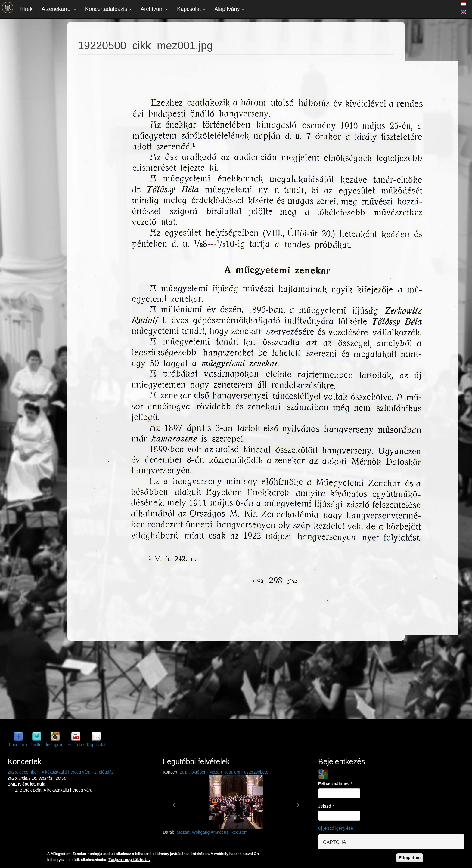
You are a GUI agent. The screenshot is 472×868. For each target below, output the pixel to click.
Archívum (154, 9)
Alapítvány (229, 9)
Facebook (18, 745)
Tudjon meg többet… (129, 860)
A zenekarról (59, 9)
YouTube (76, 745)
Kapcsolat (191, 9)
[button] (174, 802)
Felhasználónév (335, 784)
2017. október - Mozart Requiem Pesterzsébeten (225, 772)
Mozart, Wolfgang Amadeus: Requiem (212, 832)
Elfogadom (410, 858)
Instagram (55, 745)
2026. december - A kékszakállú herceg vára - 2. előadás (61, 772)
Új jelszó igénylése (336, 828)
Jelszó (326, 806)
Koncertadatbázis (108, 9)
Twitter (37, 745)
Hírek (26, 9)
